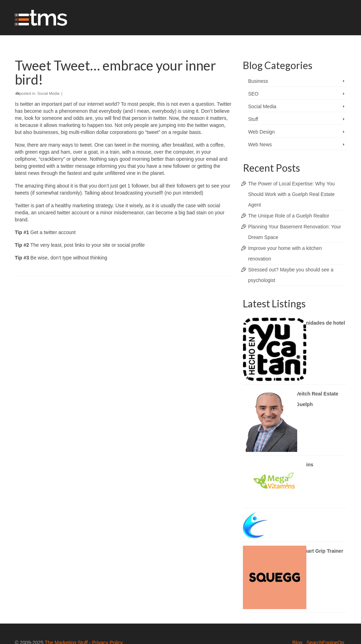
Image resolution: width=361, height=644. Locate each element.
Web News (260, 145)
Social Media (48, 93)
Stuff (253, 119)
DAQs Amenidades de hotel (313, 323)
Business (258, 81)
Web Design (262, 132)
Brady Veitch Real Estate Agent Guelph (309, 399)
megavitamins (297, 465)
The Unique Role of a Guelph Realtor (289, 216)
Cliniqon (290, 517)
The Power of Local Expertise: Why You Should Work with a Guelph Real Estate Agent (292, 194)
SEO (253, 94)
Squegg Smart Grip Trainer (312, 551)
